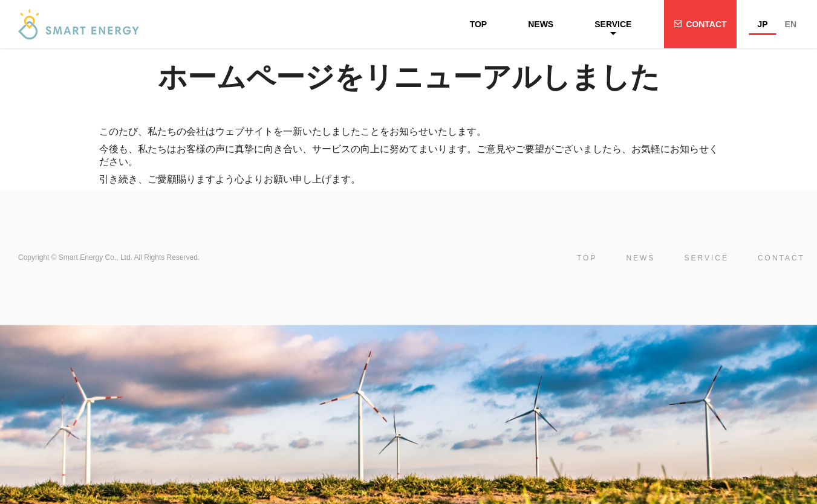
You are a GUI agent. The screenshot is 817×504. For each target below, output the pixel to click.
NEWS (541, 24)
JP (762, 24)
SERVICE (613, 24)
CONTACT (706, 24)
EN (791, 24)
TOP (479, 24)
